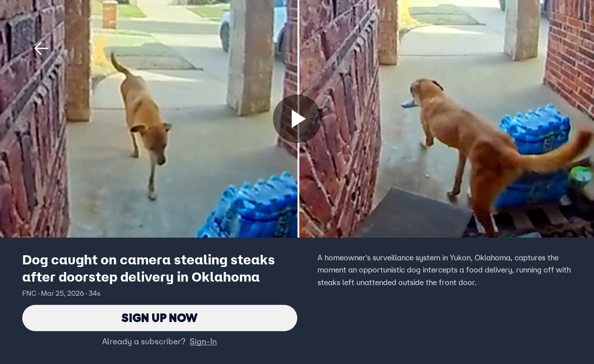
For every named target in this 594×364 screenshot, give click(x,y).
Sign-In (203, 341)
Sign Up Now (159, 318)
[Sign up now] (297, 119)
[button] (41, 49)
